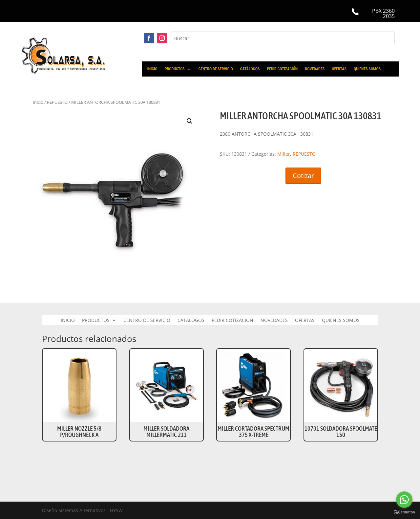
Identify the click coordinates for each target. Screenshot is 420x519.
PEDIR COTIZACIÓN (282, 69)
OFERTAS (339, 69)
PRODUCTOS (175, 69)
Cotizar (303, 176)
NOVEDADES (315, 69)
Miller (284, 154)
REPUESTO (57, 102)
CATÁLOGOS (250, 69)
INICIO (152, 69)
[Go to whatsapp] (404, 500)
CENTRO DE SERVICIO (216, 69)
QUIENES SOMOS (367, 69)
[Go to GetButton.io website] (404, 512)
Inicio (38, 102)
